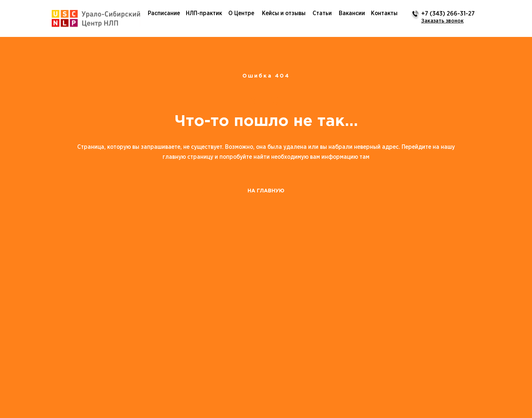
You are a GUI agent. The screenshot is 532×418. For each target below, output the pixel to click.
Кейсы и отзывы (284, 13)
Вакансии (352, 13)
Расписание (164, 13)
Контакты (384, 13)
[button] (442, 21)
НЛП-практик (204, 13)
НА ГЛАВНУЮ (266, 191)
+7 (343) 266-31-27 (448, 14)
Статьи (322, 13)
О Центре (241, 13)
